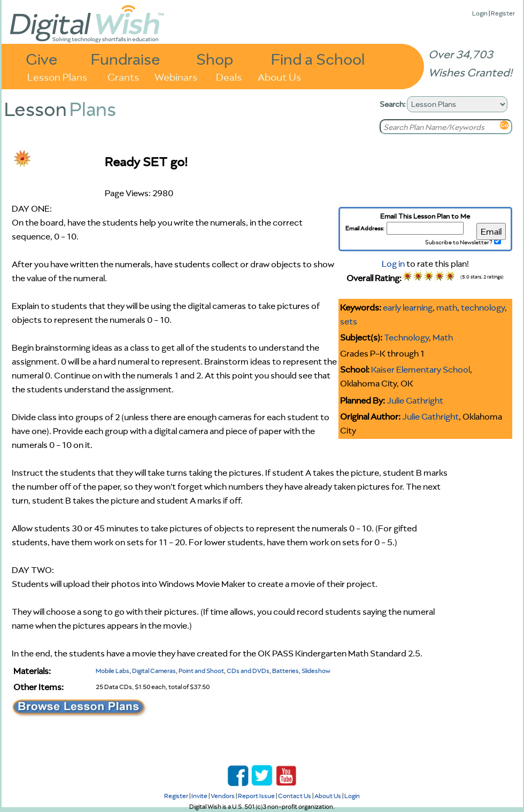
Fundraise (126, 59)
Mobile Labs (113, 671)
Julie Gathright (415, 400)
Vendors (223, 796)
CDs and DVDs (248, 671)
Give (42, 59)
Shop (215, 59)
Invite (199, 796)
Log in (393, 264)
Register (503, 13)
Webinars (176, 76)
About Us (279, 76)
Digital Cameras (154, 671)
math (447, 307)
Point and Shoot (201, 671)
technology (483, 307)
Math (443, 337)
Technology (406, 337)
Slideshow (316, 671)
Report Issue (256, 796)
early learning (408, 307)
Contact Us (295, 796)
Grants (123, 76)
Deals (229, 76)
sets (349, 321)
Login (480, 13)
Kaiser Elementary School (421, 369)
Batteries (286, 671)
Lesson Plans (57, 76)
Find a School (318, 59)
